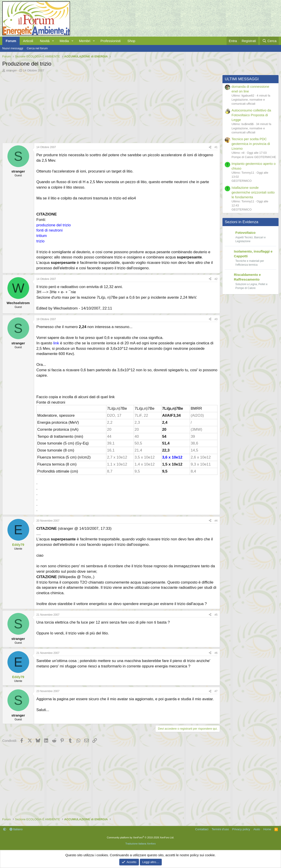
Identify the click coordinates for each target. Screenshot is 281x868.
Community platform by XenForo (140, 837)
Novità (45, 41)
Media (64, 41)
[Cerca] (269, 41)
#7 (216, 691)
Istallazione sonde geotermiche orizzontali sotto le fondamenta (253, 192)
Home (267, 829)
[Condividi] (210, 147)
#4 (216, 521)
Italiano (16, 829)
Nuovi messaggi (13, 48)
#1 (216, 147)
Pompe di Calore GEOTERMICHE (254, 157)
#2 (216, 279)
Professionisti (111, 41)
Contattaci (202, 829)
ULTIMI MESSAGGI (242, 79)
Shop (131, 41)
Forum (11, 41)
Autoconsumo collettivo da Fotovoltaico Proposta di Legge (251, 115)
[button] (53, 41)
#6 (216, 653)
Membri (85, 41)
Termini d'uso (220, 829)
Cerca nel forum (37, 48)
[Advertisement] (110, 106)
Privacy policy (241, 829)
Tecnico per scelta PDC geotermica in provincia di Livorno (251, 144)
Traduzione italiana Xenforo (140, 844)
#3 (216, 319)
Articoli (28, 41)
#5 (216, 615)
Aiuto (257, 829)
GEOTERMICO (242, 181)
